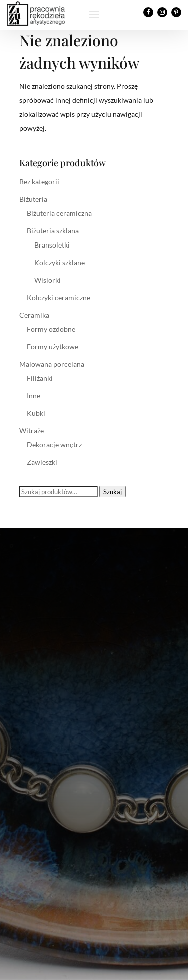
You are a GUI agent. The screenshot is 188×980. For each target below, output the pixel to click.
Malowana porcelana (52, 364)
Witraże (31, 431)
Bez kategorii (39, 182)
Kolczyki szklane (59, 262)
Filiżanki (40, 378)
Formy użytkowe (52, 346)
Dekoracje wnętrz (54, 445)
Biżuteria (33, 199)
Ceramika (34, 315)
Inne (33, 396)
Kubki (36, 413)
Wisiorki (47, 280)
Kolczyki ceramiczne (58, 297)
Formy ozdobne (51, 329)
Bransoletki (52, 245)
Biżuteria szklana (53, 231)
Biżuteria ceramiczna (59, 213)
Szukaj (113, 492)
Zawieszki (42, 462)
